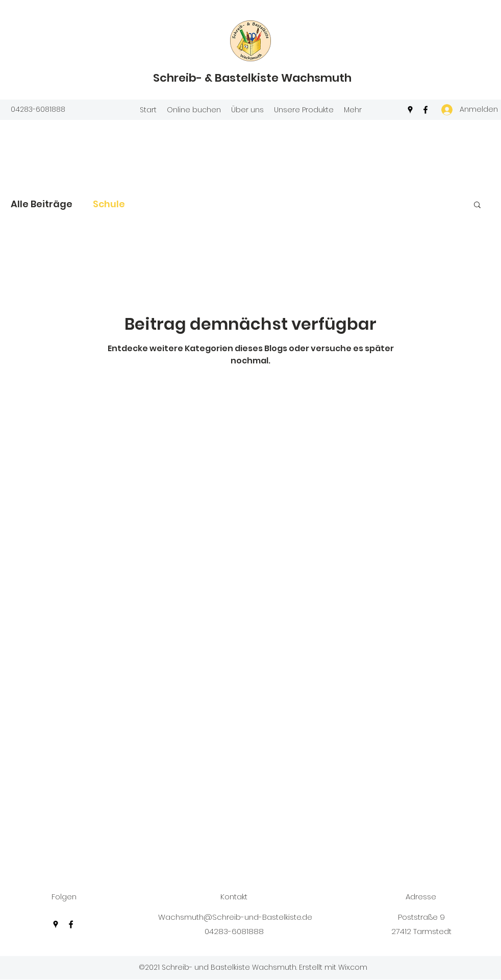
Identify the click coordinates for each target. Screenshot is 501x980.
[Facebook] (425, 110)
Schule (109, 204)
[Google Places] (410, 110)
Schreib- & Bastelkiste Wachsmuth (252, 78)
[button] (477, 205)
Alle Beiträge (42, 204)
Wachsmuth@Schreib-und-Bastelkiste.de (235, 917)
